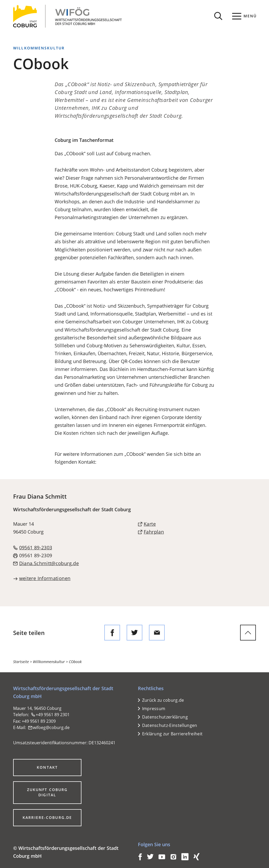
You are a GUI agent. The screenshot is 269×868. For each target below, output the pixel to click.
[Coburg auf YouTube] (162, 859)
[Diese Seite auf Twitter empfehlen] (134, 633)
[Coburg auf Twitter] (150, 859)
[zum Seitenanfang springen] (248, 633)
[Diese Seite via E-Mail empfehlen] (157, 633)
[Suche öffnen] (218, 16)
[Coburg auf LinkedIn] (185, 859)
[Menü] (244, 16)
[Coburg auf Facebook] (140, 859)
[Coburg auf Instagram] (173, 859)
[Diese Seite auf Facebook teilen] (112, 633)
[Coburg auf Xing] (196, 859)
